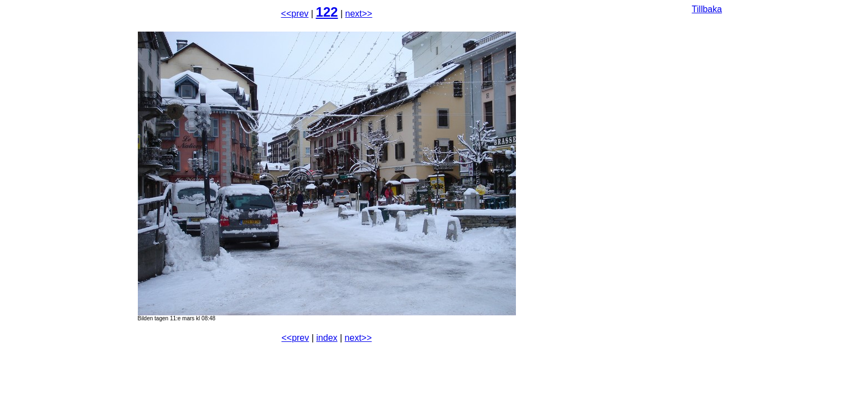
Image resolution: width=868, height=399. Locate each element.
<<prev (295, 14)
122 (327, 12)
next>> (359, 14)
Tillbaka (707, 9)
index (327, 338)
